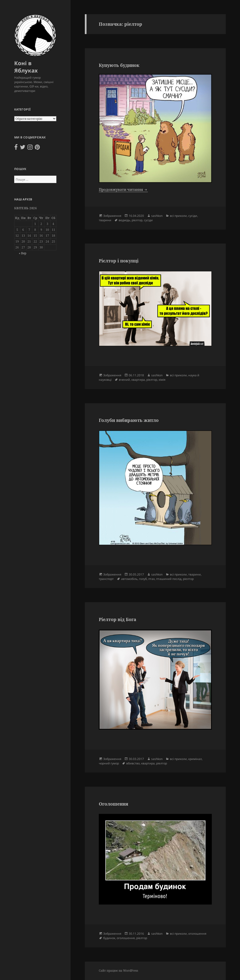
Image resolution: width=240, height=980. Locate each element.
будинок (109, 938)
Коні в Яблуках (26, 67)
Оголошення (114, 804)
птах (152, 579)
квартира (138, 380)
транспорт (106, 579)
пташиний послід (169, 579)
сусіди (193, 216)
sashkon (157, 216)
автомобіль (129, 579)
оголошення (197, 934)
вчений (124, 380)
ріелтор (137, 220)
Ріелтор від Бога (118, 619)
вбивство (133, 763)
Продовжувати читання (123, 189)
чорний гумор (109, 763)
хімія (162, 380)
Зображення (112, 216)
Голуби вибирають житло (129, 420)
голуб (143, 579)
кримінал (195, 759)
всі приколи (178, 216)
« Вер (23, 253)
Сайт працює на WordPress (118, 971)
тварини (105, 220)
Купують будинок (119, 65)
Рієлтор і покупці (119, 261)
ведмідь (124, 220)
